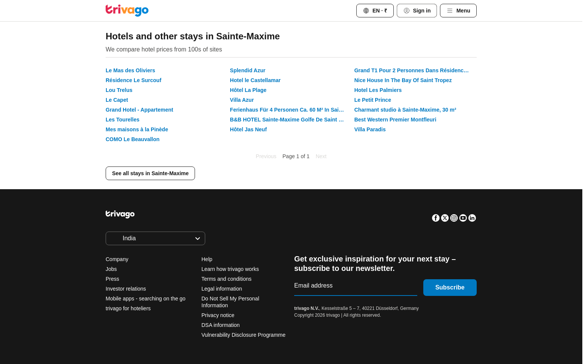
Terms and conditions (226, 279)
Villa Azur (242, 100)
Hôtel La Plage (248, 90)
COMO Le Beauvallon (133, 139)
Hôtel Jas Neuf (248, 129)
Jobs (111, 269)
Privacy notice (218, 315)
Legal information (222, 289)
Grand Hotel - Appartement (139, 110)
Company (117, 259)
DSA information (221, 325)
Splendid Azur (248, 70)
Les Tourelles (122, 120)
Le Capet (117, 100)
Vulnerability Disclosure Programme (243, 335)
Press (112, 279)
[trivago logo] (127, 11)
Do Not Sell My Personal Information (230, 302)
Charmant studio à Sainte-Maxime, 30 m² (405, 110)
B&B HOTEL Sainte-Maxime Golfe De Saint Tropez (291, 120)
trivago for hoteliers (128, 308)
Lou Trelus (119, 90)
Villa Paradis (370, 129)
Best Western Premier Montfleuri (395, 120)
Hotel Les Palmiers (378, 90)
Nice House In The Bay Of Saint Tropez (403, 80)
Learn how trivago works (230, 269)
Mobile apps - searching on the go (146, 299)
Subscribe (450, 287)
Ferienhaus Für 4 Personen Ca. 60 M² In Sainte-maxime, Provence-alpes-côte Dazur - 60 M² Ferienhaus (291, 110)
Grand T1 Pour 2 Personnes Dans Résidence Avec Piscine (416, 70)
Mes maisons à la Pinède (137, 129)
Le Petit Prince (373, 100)
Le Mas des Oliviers (130, 70)
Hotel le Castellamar (255, 80)
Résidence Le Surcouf (133, 80)
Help (207, 259)
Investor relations (126, 289)
